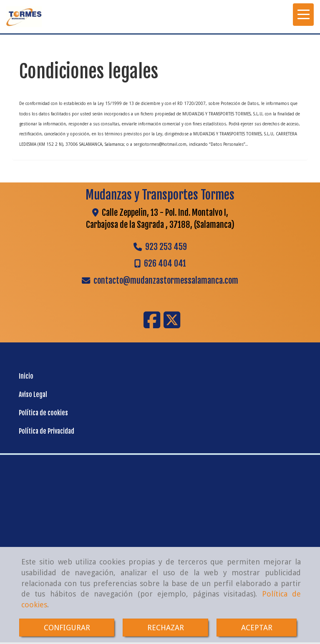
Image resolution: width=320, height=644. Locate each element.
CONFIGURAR (67, 628)
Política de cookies (43, 413)
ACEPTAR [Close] (257, 628)
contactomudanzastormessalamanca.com (166, 281)
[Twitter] (172, 325)
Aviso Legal (33, 395)
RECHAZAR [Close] (166, 628)
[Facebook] (152, 325)
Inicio (26, 376)
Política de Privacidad (47, 431)
